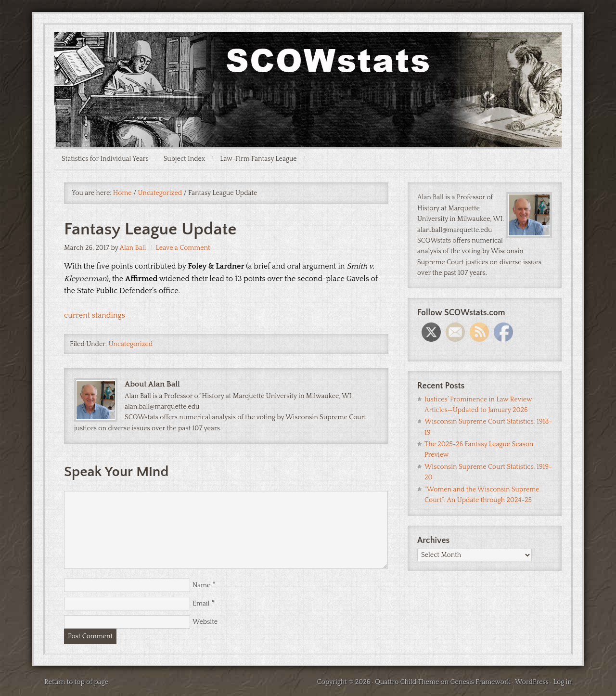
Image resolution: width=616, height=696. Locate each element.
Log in (563, 682)
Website (205, 622)
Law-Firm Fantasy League (258, 159)
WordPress (532, 682)
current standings (95, 315)
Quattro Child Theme (407, 682)
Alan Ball (133, 248)
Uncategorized (131, 344)
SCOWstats (308, 61)
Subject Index (185, 159)
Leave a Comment (183, 248)
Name (201, 585)
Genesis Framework (481, 682)
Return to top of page (76, 682)
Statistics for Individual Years (105, 159)
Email (201, 604)
